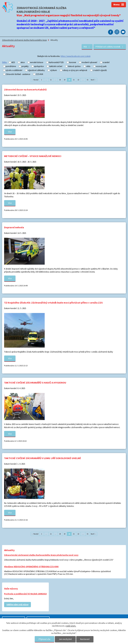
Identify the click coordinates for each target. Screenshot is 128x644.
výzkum (54, 70)
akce (23, 62)
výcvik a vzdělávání (14, 70)
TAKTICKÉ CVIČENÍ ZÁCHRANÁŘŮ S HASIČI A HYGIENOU (35, 383)
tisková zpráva (74, 66)
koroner (73, 62)
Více (10, 132)
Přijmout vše (45, 639)
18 (60, 80)
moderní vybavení (89, 62)
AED (13, 62)
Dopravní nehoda (14, 227)
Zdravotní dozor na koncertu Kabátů (25, 89)
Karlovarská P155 (56, 62)
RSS (87, 47)
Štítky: (5, 62)
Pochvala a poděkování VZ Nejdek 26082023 (25, 594)
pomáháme (11, 66)
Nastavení (85, 639)
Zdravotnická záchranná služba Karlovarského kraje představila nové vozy (41, 555)
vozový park (101, 66)
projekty (25, 66)
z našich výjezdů (100, 70)
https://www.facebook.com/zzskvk (76, 56)
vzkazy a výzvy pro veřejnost (75, 70)
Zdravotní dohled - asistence (18, 74)
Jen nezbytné (65, 639)
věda (88, 66)
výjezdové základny (36, 70)
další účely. (71, 626)
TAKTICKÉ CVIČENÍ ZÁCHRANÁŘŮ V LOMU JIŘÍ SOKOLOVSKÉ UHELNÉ (43, 458)
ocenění (106, 62)
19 (65, 80)
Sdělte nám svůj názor (18, 605)
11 (51, 80)
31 (88, 80)
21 (74, 80)
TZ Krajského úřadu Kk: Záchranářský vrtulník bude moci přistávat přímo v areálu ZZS (53, 303)
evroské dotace (37, 62)
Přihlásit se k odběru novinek (110, 47)
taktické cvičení (56, 66)
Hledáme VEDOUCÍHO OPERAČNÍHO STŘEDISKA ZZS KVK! (31, 567)
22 (78, 80)
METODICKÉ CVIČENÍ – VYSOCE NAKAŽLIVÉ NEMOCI (33, 156)
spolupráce (39, 66)
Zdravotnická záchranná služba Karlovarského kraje (24, 40)
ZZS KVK (39, 74)
